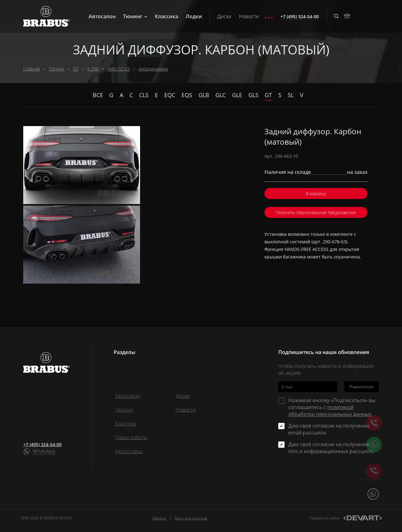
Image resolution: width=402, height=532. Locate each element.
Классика (166, 16)
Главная (32, 69)
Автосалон (102, 16)
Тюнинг (135, 16)
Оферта (159, 518)
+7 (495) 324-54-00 (42, 444)
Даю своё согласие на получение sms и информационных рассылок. (331, 448)
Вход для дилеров (191, 518)
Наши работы (131, 437)
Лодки (194, 16)
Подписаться (361, 387)
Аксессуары (129, 451)
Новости (249, 16)
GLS (253, 95)
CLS (144, 95)
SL (291, 95)
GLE (237, 95)
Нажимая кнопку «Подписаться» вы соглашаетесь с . (332, 407)
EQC (170, 95)
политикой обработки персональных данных (330, 411)
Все (98, 95)
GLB (204, 95)
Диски (224, 16)
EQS (187, 95)
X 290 (93, 69)
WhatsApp (44, 452)
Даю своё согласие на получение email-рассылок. (329, 429)
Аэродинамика (153, 69)
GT (76, 69)
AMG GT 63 (119, 69)
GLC (221, 95)
